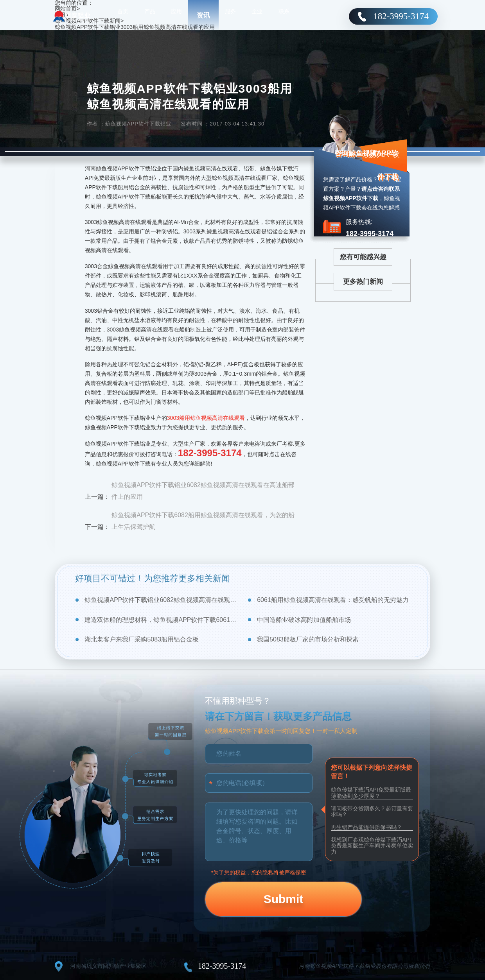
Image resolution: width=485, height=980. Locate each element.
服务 (230, 16)
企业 (257, 16)
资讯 (203, 15)
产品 (150, 16)
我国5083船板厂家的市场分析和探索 (308, 639)
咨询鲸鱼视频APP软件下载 (366, 165)
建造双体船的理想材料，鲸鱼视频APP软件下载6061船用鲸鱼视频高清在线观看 (161, 620)
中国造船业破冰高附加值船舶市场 (304, 620)
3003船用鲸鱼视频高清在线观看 (206, 418)
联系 (284, 16)
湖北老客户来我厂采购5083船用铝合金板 (142, 639)
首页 (123, 16)
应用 (176, 16)
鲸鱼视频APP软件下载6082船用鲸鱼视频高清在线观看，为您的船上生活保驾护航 (203, 521)
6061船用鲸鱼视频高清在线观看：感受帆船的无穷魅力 (333, 600)
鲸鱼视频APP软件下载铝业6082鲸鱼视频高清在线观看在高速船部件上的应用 (203, 491)
